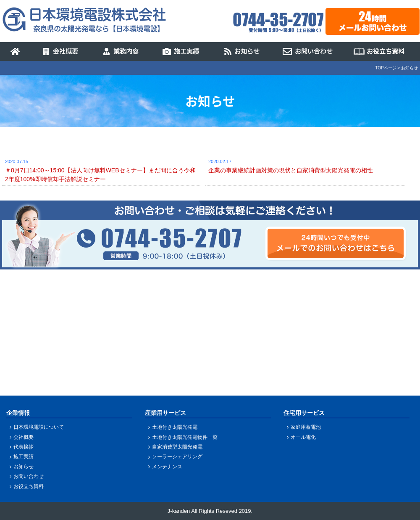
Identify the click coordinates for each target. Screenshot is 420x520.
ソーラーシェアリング (177, 457)
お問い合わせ (29, 476)
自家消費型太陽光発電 (177, 447)
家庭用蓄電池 (306, 427)
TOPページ (386, 68)
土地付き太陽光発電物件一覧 (185, 437)
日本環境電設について (39, 427)
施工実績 (24, 457)
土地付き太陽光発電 (175, 427)
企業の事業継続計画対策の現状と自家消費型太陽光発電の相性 (291, 170)
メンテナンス (167, 467)
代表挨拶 (24, 447)
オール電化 (303, 437)
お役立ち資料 (29, 486)
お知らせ (24, 467)
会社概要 (24, 437)
